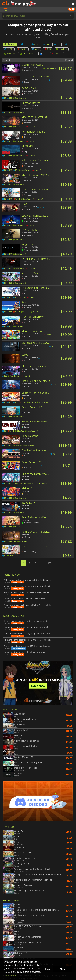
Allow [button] (62, 969)
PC (24, 44)
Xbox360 (9, 54)
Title (7, 60)
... (42, 563)
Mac (43, 54)
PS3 (57, 44)
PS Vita (9, 49)
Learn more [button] (10, 976)
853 (49, 563)
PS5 (34, 44)
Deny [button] (47, 969)
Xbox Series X (27, 54)
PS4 (46, 44)
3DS (48, 49)
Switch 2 (57, 54)
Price (69, 60)
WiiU (36, 49)
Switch (23, 49)
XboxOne (62, 49)
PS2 (68, 44)
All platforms (10, 44)
